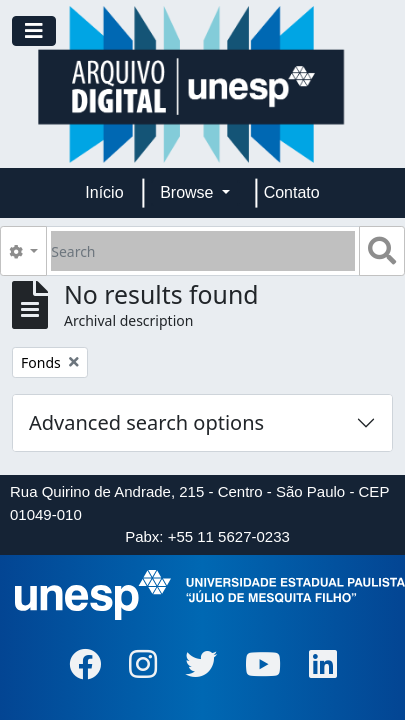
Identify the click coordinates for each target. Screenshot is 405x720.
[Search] (203, 251)
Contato (292, 192)
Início (104, 192)
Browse (189, 192)
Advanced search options (146, 422)
